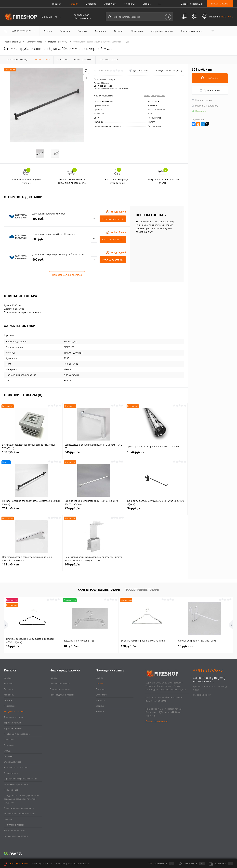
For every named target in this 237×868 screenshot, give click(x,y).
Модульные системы (14, 712)
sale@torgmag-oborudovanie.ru (210, 680)
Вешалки (8, 689)
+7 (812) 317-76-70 (42, 864)
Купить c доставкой (113, 219)
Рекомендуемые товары (16, 836)
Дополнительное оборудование (19, 808)
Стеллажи (9, 745)
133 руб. (31, 454)
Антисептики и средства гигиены (20, 814)
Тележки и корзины (14, 717)
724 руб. (94, 510)
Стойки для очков (13, 762)
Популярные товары (14, 825)
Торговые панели (12, 723)
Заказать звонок (220, 4)
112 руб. (31, 567)
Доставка (91, 4)
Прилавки (9, 740)
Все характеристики (155, 95)
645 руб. (94, 454)
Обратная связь (16, 864)
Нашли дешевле (202, 100)
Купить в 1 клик (210, 90)
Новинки (8, 820)
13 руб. (186, 647)
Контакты (129, 4)
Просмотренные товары (142, 590)
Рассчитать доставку (205, 106)
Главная (57, 4)
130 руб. (129, 647)
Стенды (8, 751)
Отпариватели (11, 773)
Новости (100, 712)
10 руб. (71, 647)
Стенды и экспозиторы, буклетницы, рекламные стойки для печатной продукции (22, 799)
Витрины (8, 757)
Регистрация (196, 4)
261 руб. (31, 510)
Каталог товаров (21, 31)
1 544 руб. (156, 454)
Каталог (73, 4)
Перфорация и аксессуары (17, 734)
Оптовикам (110, 4)
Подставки (9, 706)
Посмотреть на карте (157, 721)
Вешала (8, 678)
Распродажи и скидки (15, 831)
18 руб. (14, 647)
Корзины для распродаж (16, 785)
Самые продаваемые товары (99, 590)
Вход (184, 4)
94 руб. (156, 510)
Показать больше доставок (67, 275)
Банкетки (9, 684)
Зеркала (8, 701)
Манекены (9, 695)
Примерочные (11, 790)
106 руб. (94, 567)
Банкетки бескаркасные (16, 768)
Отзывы (147, 4)
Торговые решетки (13, 729)
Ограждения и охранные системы (20, 779)
